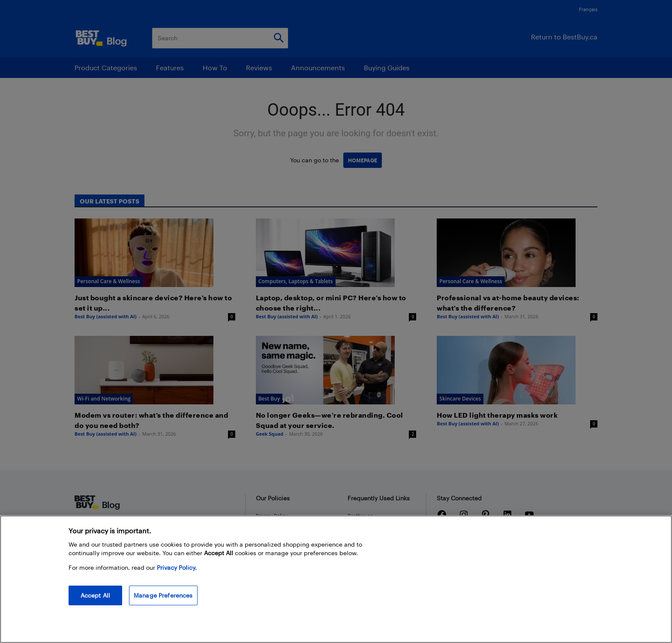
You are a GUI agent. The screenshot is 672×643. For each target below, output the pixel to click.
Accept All (95, 595)
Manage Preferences (163, 595)
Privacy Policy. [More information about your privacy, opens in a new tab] (177, 567)
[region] (336, 579)
